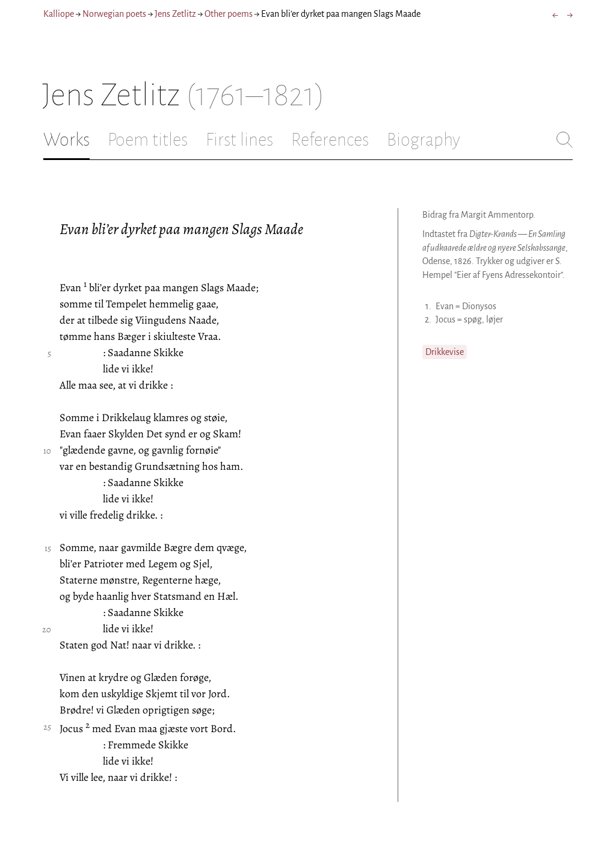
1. (428, 306)
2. (428, 319)
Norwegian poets (114, 14)
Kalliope (59, 14)
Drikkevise (445, 352)
